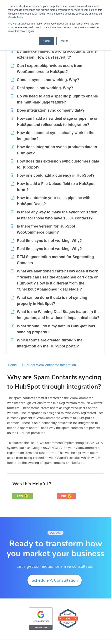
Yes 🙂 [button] (22, 496)
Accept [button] (47, 41)
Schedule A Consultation (55, 580)
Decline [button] (64, 41)
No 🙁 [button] (67, 496)
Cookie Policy (16, 17)
